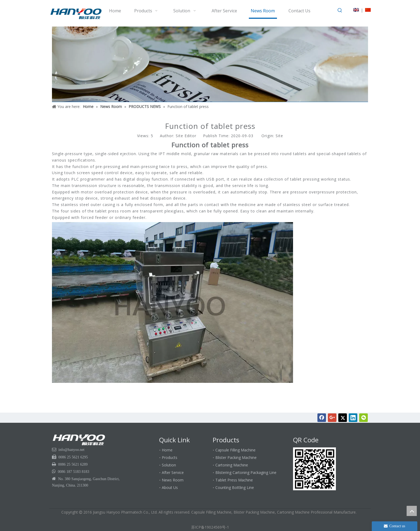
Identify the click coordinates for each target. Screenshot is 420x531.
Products (170, 457)
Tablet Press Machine (234, 480)
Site (279, 136)
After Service (173, 472)
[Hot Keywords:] (340, 10)
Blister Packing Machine (236, 457)
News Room (173, 480)
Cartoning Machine (232, 465)
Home (167, 450)
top (412, 511)
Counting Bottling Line (235, 487)
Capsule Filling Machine (235, 450)
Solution (169, 465)
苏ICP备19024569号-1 (210, 527)
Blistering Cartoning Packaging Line (246, 472)
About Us (170, 487)
